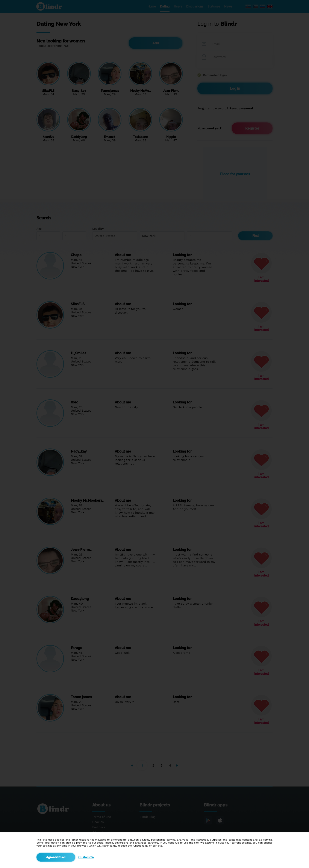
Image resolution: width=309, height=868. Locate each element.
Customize (86, 857)
